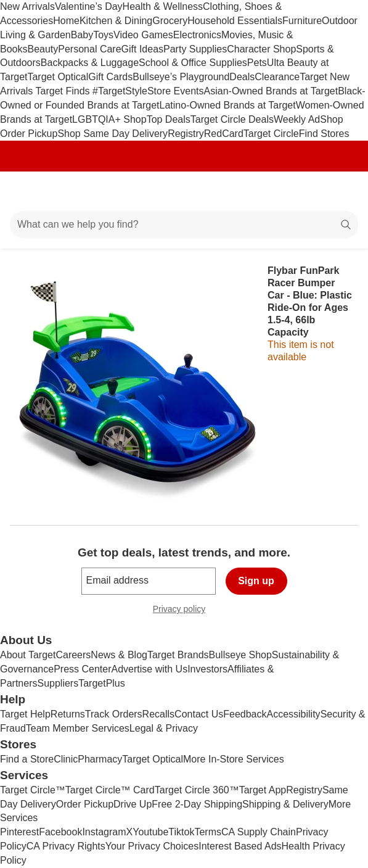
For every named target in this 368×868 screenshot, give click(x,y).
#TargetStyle (120, 91)
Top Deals (169, 119)
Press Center (82, 669)
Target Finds (64, 91)
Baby (82, 35)
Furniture (302, 21)
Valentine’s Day (89, 6)
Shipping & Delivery (285, 804)
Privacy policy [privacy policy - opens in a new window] (184, 610)
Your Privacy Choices (152, 846)
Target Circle (271, 134)
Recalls (158, 714)
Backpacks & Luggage (90, 63)
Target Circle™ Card (110, 790)
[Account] (310, 191)
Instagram (104, 832)
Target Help (25, 714)
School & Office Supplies (193, 63)
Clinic (66, 759)
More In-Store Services (234, 759)
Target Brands (178, 655)
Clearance (277, 77)
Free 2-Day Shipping (197, 804)
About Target (28, 655)
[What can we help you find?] (184, 225)
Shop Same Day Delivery (112, 134)
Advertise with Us (150, 669)
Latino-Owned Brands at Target (228, 105)
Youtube (150, 832)
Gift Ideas (142, 49)
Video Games (143, 35)
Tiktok (181, 832)
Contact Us (199, 714)
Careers (73, 655)
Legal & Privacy (164, 728)
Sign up (256, 581)
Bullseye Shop (240, 655)
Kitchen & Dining (116, 21)
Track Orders (114, 714)
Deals (242, 77)
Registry (186, 134)
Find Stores (324, 134)
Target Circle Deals (232, 119)
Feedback (245, 714)
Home (66, 21)
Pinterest (19, 832)
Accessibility (293, 714)
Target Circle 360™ (197, 790)
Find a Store (27, 759)
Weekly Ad (297, 119)
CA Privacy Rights (66, 846)
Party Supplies (195, 49)
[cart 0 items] (342, 191)
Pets (257, 63)
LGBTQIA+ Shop (109, 119)
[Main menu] (26, 191)
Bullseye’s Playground (181, 77)
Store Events (176, 91)
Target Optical (58, 77)
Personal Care (89, 49)
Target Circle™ (33, 790)
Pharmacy (100, 759)
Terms (208, 832)
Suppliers (58, 683)
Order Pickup (85, 804)
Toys (103, 35)
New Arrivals (27, 6)
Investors (207, 669)
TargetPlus (102, 683)
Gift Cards (110, 77)
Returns (68, 714)
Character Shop (261, 49)
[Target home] (184, 191)
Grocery (170, 21)
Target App (263, 790)
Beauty (43, 49)
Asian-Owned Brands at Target (271, 91)
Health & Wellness (163, 6)
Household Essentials (235, 21)
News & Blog (119, 655)
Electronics (197, 35)
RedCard (224, 134)
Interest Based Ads (240, 846)
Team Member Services (78, 728)
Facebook (60, 832)
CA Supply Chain (259, 832)
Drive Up (133, 804)
